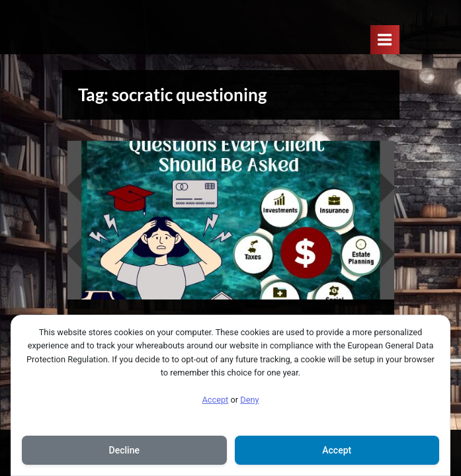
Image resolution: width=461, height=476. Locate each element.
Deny (249, 400)
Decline (124, 450)
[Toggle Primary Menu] (385, 39)
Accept (215, 400)
